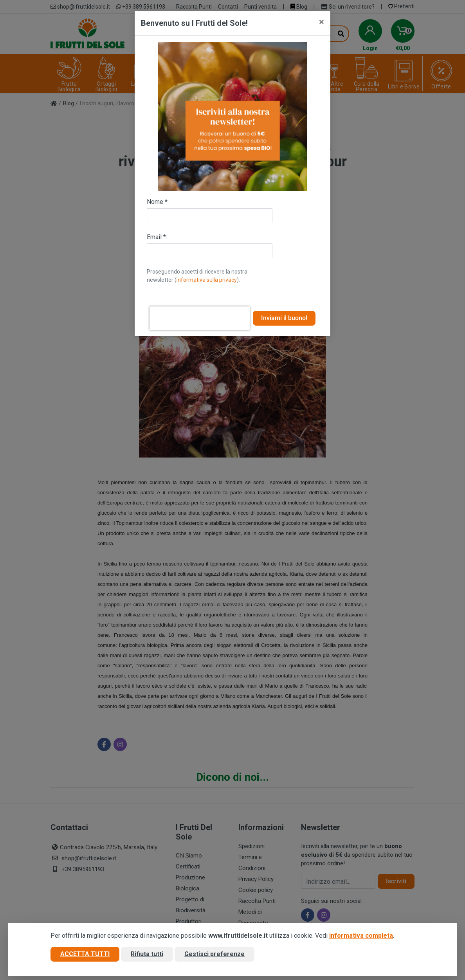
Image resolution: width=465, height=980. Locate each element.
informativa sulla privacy (207, 280)
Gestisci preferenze (214, 954)
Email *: (157, 237)
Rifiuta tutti (147, 954)
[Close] (322, 22)
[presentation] (200, 318)
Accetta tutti (85, 954)
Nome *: (158, 202)
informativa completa (361, 936)
